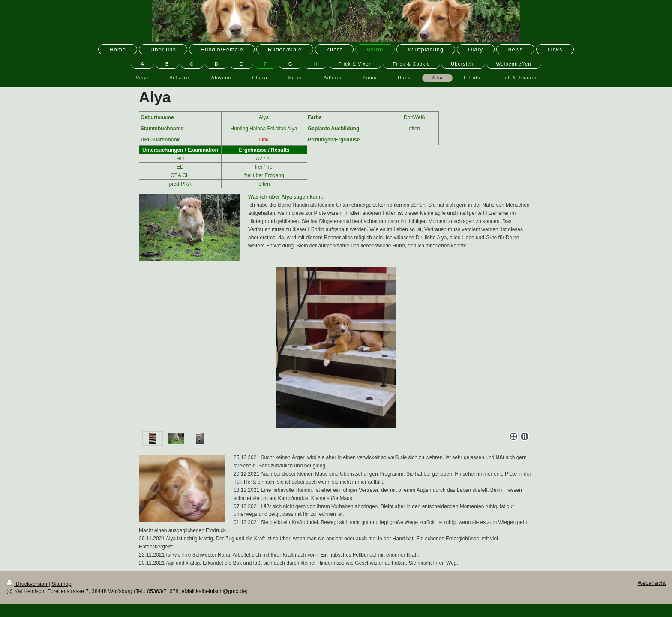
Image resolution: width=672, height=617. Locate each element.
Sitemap (61, 584)
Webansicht (651, 583)
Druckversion (27, 584)
